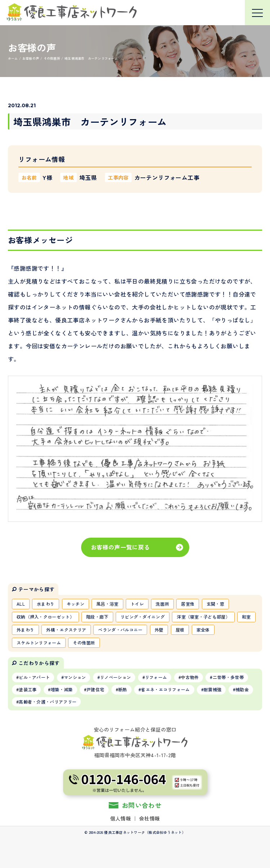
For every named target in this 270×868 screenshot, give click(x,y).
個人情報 (121, 818)
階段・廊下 (97, 617)
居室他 (188, 604)
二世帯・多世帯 (228, 677)
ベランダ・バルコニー (120, 630)
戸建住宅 (95, 689)
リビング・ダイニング (143, 617)
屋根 (180, 630)
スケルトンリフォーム (39, 643)
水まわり (46, 604)
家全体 (203, 630)
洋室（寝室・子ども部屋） (203, 617)
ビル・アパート (34, 677)
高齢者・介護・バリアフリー (48, 702)
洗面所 (162, 604)
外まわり (25, 630)
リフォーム (156, 677)
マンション (75, 677)
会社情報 (149, 818)
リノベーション (115, 677)
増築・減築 (62, 689)
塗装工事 (28, 689)
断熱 (123, 689)
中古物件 (190, 677)
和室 (246, 617)
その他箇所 (84, 643)
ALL (21, 604)
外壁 (159, 630)
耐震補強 (213, 689)
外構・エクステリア (66, 630)
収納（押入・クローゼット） (45, 617)
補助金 (242, 689)
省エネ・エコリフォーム (165, 689)
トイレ (137, 604)
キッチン (76, 604)
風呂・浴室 (107, 604)
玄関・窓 (215, 604)
